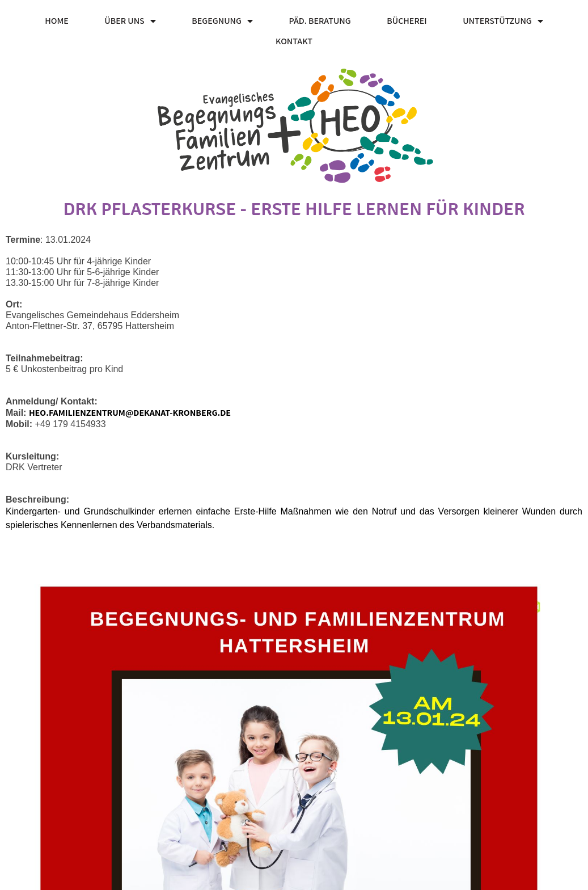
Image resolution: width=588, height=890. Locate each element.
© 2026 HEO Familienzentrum (63, 878)
